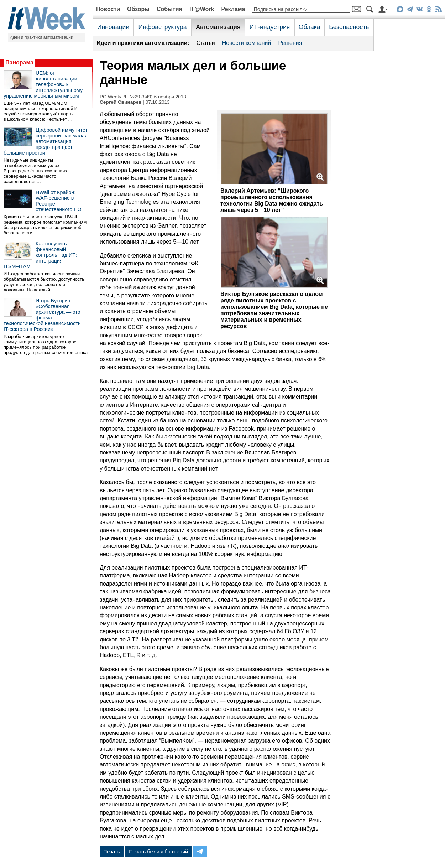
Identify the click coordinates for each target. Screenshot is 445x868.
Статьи (206, 43)
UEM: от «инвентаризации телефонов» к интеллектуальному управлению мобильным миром (43, 84)
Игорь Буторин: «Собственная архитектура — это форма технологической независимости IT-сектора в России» (42, 315)
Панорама (19, 63)
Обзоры (138, 9)
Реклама (233, 9)
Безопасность (349, 27)
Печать (112, 852)
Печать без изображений (158, 852)
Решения (290, 43)
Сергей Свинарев (121, 102)
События (169, 9)
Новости (108, 9)
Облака (310, 27)
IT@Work (202, 9)
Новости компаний (247, 43)
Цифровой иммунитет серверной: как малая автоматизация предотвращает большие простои (46, 141)
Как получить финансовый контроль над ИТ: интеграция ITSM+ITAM (40, 255)
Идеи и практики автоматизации (41, 37)
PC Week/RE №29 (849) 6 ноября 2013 (143, 97)
